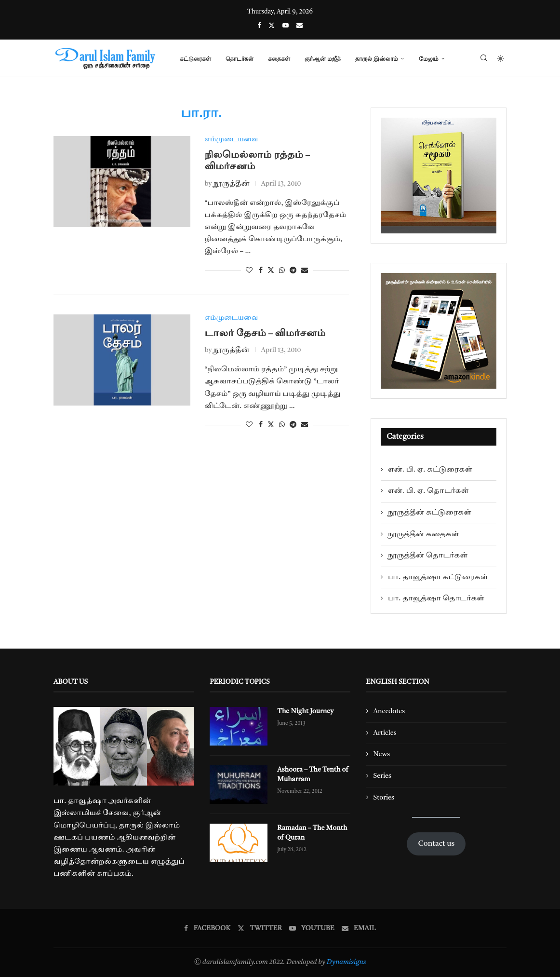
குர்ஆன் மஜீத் (323, 59)
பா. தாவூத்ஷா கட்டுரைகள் (438, 577)
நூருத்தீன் (232, 184)
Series (382, 776)
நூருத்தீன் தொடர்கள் (428, 556)
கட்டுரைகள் (195, 59)
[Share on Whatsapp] (282, 271)
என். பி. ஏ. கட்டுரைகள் (430, 470)
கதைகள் (279, 59)
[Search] (484, 59)
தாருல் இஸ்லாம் (377, 59)
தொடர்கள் (240, 59)
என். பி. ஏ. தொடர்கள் (428, 491)
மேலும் (429, 59)
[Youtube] (286, 26)
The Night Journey (305, 711)
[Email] (300, 26)
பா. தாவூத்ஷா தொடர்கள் (436, 598)
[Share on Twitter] (271, 271)
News (382, 754)
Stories (384, 798)
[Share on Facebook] (261, 271)
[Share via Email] (305, 271)
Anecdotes (389, 711)
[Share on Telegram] (293, 271)
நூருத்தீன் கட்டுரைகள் (430, 513)
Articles (385, 733)
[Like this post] (249, 271)
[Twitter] (272, 26)
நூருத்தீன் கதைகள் (424, 534)
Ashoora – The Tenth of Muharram (312, 774)
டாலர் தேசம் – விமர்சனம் (265, 334)
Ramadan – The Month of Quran (312, 833)
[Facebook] (259, 26)
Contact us (436, 844)
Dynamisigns (347, 962)
